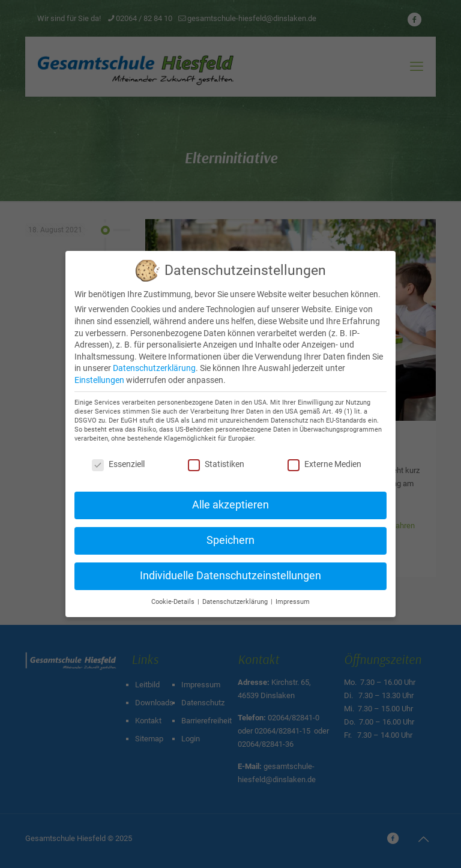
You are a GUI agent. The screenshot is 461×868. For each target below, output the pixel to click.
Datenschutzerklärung (154, 368)
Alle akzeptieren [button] (230, 505)
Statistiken (216, 464)
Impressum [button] (293, 602)
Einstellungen (99, 380)
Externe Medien (324, 464)
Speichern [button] (230, 540)
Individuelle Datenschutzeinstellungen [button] (230, 576)
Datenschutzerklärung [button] (236, 602)
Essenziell (118, 464)
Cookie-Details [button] (174, 602)
